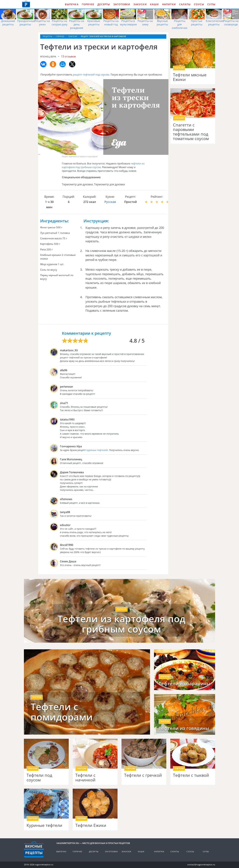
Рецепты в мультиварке (128, 23)
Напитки (169, 4)
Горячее (88, 4)
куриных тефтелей (97, 450)
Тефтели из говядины (184, 728)
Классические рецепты (215, 23)
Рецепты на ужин (42, 23)
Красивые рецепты (94, 23)
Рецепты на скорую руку (60, 23)
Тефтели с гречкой (143, 775)
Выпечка (72, 4)
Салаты (185, 4)
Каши (154, 4)
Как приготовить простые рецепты (26, 4)
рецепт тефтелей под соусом (91, 75)
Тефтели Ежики (91, 825)
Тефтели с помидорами (62, 712)
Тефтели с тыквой (191, 775)
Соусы (199, 4)
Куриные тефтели (44, 825)
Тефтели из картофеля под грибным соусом (121, 624)
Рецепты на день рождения (77, 24)
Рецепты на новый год (111, 23)
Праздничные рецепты (26, 23)
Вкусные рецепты (162, 23)
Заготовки (122, 4)
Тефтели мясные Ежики (190, 77)
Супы (211, 4)
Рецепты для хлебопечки (179, 24)
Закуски (140, 4)
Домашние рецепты (8, 23)
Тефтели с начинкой (85, 777)
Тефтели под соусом (39, 777)
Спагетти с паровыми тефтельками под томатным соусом (191, 132)
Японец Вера (48, 57)
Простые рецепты (197, 23)
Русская (110, 202)
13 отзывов (68, 56)
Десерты (104, 4)
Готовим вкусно (34, 850)
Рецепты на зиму (145, 23)
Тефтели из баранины (184, 684)
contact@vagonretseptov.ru (201, 865)
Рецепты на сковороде (231, 23)
